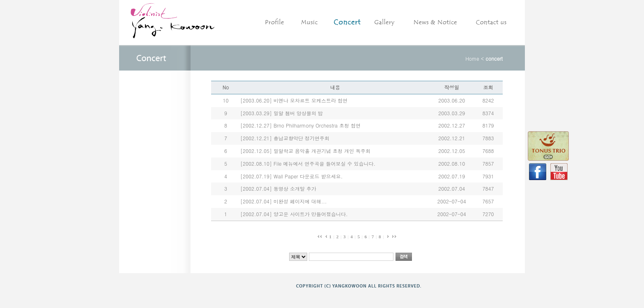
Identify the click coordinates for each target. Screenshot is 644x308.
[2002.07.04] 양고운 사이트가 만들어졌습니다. (294, 214)
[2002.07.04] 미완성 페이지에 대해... (284, 201)
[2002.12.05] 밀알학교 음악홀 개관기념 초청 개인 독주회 (305, 151)
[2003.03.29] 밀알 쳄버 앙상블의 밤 (282, 113)
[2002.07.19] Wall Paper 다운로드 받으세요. (291, 176)
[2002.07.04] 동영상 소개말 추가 (278, 188)
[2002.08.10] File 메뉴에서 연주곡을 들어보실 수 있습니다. (308, 163)
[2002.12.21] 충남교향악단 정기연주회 (285, 138)
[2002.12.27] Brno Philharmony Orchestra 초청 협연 (300, 125)
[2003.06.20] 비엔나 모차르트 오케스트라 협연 (294, 100)
